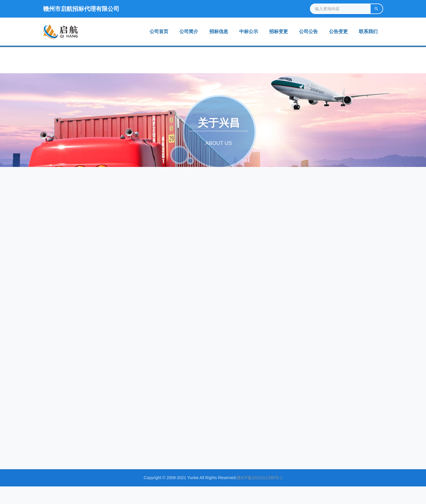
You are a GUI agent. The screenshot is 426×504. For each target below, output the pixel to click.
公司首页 (159, 31)
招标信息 (219, 31)
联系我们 (368, 31)
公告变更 (338, 31)
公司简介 (189, 31)
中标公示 (249, 31)
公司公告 (308, 31)
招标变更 (279, 31)
